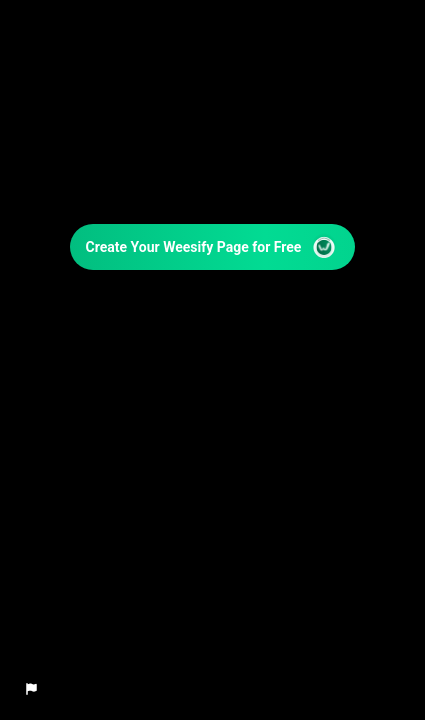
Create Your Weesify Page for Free (213, 247)
